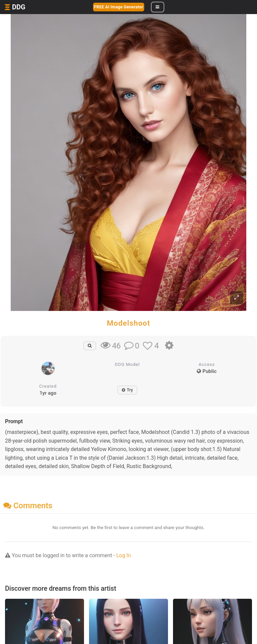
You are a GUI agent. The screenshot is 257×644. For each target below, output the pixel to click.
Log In (123, 555)
